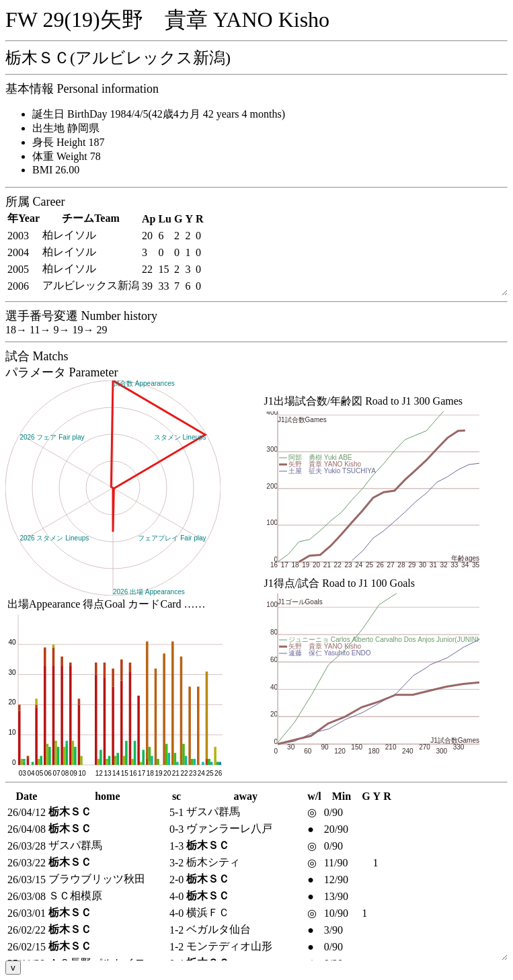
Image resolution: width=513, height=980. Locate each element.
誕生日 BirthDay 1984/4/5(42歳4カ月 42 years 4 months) (159, 114)
